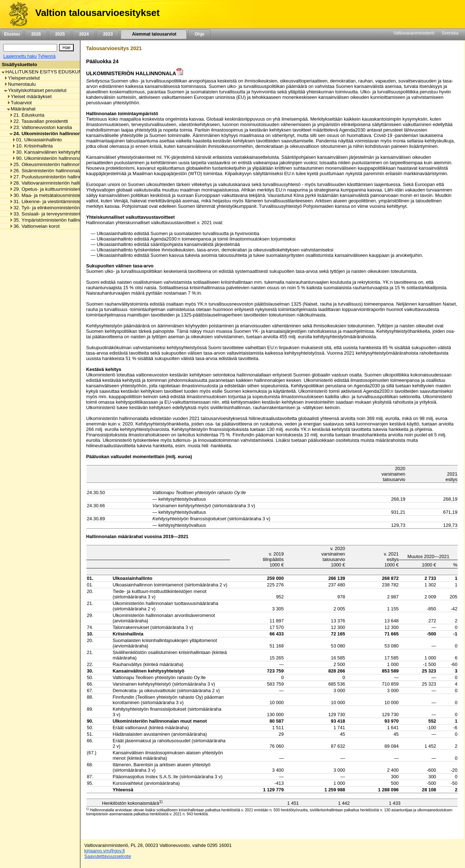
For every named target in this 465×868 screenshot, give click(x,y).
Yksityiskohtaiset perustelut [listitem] (35, 90)
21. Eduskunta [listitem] (27, 115)
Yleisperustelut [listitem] (22, 78)
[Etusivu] (16, 14)
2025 (60, 34)
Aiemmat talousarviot (154, 34)
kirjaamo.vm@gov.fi (105, 851)
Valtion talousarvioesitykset (97, 13)
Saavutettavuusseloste (108, 856)
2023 (108, 34)
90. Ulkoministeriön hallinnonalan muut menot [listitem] (63, 158)
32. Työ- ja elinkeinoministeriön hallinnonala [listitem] (58, 208)
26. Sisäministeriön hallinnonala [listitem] (45, 171)
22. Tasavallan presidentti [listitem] (39, 121)
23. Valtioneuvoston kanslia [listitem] (41, 127)
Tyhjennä (47, 56)
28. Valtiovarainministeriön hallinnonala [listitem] (53, 183)
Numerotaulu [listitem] (20, 84)
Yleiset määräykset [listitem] (29, 96)
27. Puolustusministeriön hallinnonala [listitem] (51, 177)
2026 (36, 34)
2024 (84, 34)
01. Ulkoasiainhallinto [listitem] (37, 140)
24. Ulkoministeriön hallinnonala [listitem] (48, 134)
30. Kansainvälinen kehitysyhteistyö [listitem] (52, 152)
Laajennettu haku (20, 56)
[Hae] (66, 48)
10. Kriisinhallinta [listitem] (32, 146)
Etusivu (12, 34)
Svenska (450, 33)
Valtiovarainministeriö (414, 33)
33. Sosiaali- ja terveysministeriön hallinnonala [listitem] (61, 214)
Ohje (199, 34)
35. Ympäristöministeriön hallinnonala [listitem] (52, 220)
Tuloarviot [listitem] (19, 103)
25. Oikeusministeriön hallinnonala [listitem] (48, 164)
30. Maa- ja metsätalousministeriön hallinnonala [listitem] (63, 195)
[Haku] (30, 48)
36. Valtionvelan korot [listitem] (35, 226)
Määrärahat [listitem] (21, 109)
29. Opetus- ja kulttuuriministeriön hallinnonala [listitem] (61, 189)
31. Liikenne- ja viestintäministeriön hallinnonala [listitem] (63, 201)
